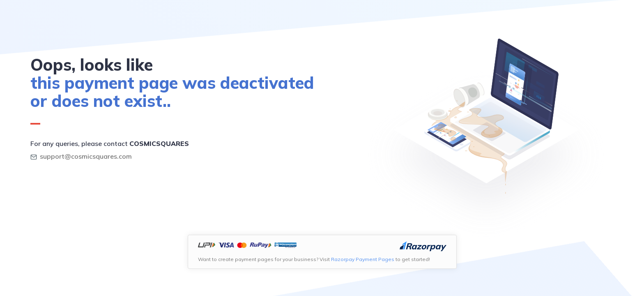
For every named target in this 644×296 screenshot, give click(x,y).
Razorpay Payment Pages (363, 259)
